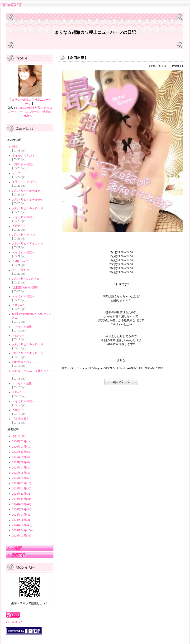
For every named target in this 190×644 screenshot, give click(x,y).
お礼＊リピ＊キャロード (28, 208)
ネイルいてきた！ (24, 156)
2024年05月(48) (22, 525)
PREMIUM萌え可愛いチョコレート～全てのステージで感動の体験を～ (30, 112)
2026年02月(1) (21, 441)
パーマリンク (14, 622)
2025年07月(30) (22, 468)
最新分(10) (19, 436)
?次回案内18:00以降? (25, 288)
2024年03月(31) (22, 536)
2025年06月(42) (22, 473)
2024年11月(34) (22, 499)
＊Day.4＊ (18, 305)
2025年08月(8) (21, 462)
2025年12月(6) (21, 452)
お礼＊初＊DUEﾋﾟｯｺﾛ (26, 279)
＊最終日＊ (19, 226)
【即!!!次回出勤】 (24, 164)
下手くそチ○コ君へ (24, 182)
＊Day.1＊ (18, 410)
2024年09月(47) (22, 504)
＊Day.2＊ (18, 392)
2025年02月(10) (22, 483)
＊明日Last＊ (20, 261)
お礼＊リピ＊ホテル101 (27, 200)
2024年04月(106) (22, 530)
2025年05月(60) (22, 478)
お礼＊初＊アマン (24, 235)
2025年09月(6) (21, 457)
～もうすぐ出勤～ (24, 217)
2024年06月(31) (22, 520)
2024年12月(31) (22, 494)
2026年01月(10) (22, 447)
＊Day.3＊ (18, 336)
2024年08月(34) (22, 509)
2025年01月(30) (22, 488)
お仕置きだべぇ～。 (25, 362)
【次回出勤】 (21, 419)
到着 (15, 147)
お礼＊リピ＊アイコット (28, 244)
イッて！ (18, 173)
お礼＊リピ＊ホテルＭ (26, 191)
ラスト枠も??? (21, 270)
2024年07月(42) (22, 515)
